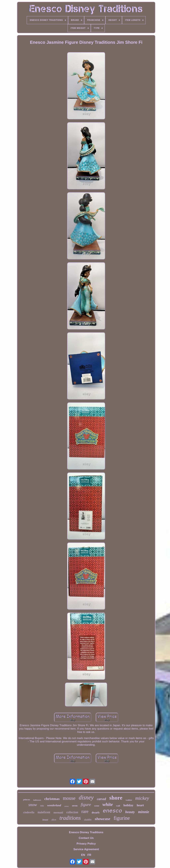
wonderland (54, 805)
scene (97, 806)
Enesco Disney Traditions (86, 832)
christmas (52, 799)
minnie (144, 812)
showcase (103, 819)
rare (85, 811)
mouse (69, 798)
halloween (37, 800)
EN (83, 855)
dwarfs (96, 813)
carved (101, 799)
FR (89, 855)
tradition (129, 800)
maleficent (44, 812)
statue (67, 806)
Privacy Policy (86, 844)
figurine (122, 818)
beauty (130, 812)
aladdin (88, 820)
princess (27, 800)
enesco (112, 811)
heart (140, 805)
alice (54, 820)
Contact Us (86, 838)
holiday (128, 805)
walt (118, 806)
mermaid (58, 813)
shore (116, 798)
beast (45, 820)
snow (33, 805)
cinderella (29, 812)
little (42, 806)
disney (86, 798)
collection (72, 812)
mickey (142, 798)
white (108, 804)
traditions (70, 818)
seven (75, 806)
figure (86, 805)
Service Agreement (86, 849)
